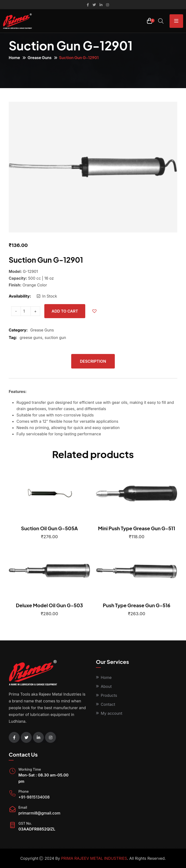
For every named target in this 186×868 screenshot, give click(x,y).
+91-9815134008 (34, 797)
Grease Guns (40, 58)
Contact (108, 704)
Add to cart (65, 311)
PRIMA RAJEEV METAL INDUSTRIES (94, 858)
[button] (96, 311)
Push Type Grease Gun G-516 (137, 605)
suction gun (55, 338)
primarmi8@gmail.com (39, 813)
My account (112, 713)
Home (14, 58)
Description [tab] (93, 361)
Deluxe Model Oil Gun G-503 (49, 605)
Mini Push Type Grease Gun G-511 (137, 528)
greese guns (31, 338)
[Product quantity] (26, 311)
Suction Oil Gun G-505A (50, 528)
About (106, 686)
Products (109, 695)
